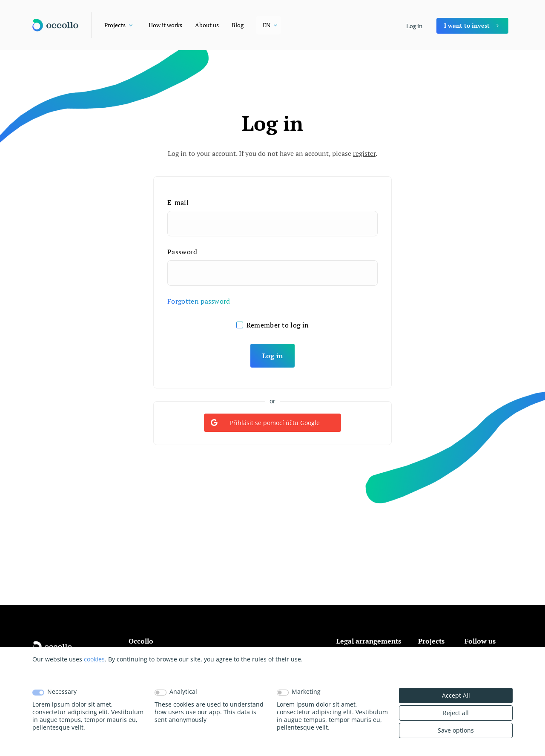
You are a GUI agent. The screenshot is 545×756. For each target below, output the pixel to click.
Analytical (183, 692)
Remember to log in (278, 325)
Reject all (456, 713)
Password (182, 252)
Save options (456, 730)
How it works (165, 25)
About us (207, 25)
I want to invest (467, 25)
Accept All (456, 695)
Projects (115, 25)
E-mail (178, 202)
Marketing (306, 692)
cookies (94, 659)
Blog (238, 25)
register (364, 153)
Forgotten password (199, 301)
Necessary (62, 692)
